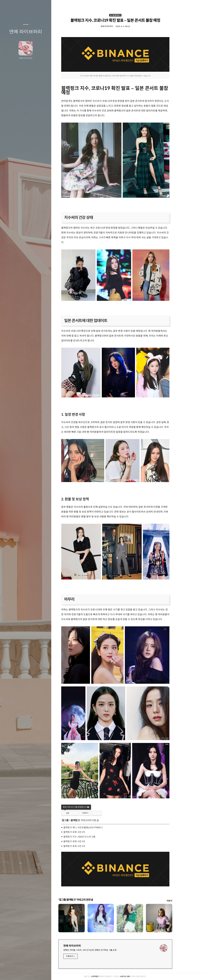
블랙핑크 (88, 820)
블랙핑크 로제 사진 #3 (87, 841)
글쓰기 (9, 974)
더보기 (182, 901)
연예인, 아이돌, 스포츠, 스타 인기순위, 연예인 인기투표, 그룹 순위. (103, 950)
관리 (43, 974)
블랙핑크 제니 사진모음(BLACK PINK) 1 (96, 828)
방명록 (20, 974)
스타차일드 (108, 976)
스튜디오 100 (137, 976)
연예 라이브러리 (26, 31)
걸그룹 (78, 820)
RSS (31, 974)
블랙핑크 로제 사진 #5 (87, 832)
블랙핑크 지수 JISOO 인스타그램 (92, 837)
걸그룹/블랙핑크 (128, 15)
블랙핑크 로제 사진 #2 (87, 846)
